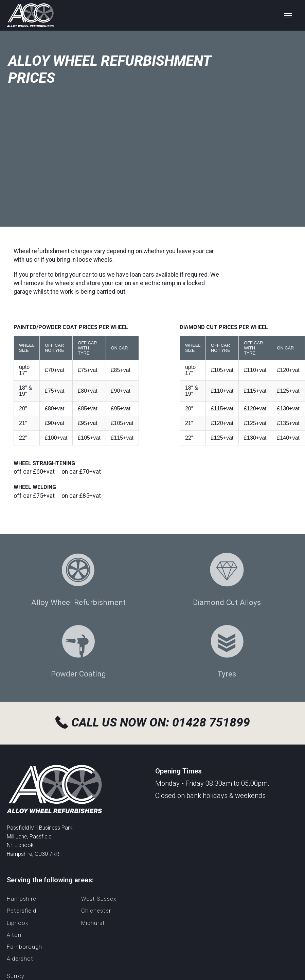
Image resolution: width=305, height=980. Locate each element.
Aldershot (20, 959)
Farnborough (24, 947)
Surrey (16, 976)
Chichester (96, 911)
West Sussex (99, 899)
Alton (14, 935)
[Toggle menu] (289, 15)
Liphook (18, 923)
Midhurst (93, 923)
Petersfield (22, 911)
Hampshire (22, 899)
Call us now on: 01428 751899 (153, 722)
